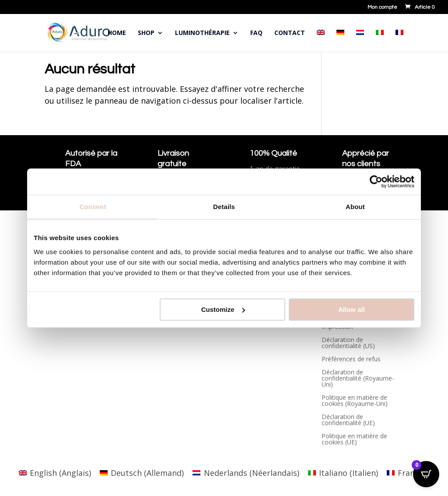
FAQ (256, 33)
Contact (290, 33)
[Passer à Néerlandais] (360, 41)
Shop (146, 33)
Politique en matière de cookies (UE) (354, 440)
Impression (337, 327)
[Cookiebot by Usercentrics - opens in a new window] (376, 182)
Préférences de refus (351, 360)
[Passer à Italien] (380, 41)
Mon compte (382, 7)
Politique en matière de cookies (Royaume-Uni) (355, 401)
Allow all (352, 309)
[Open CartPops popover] (426, 474)
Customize (223, 309)
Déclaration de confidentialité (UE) (348, 420)
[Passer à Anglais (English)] (55, 473)
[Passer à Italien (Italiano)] (343, 473)
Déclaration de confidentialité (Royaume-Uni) (358, 379)
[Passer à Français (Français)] (408, 473)
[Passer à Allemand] (340, 41)
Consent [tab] (93, 207)
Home (117, 33)
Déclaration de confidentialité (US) (348, 343)
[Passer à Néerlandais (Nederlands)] (246, 473)
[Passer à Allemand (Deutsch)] (142, 473)
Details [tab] (224, 207)
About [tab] (355, 207)
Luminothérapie (202, 33)
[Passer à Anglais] (321, 41)
